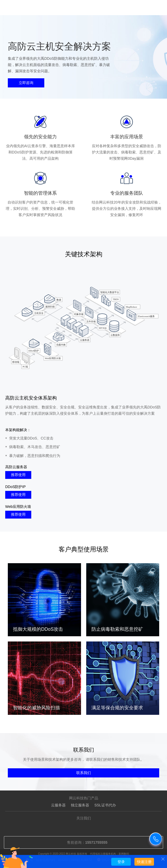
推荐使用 (18, 475)
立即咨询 (26, 83)
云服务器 (58, 805)
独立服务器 (80, 805)
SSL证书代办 (105, 805)
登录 (121, 862)
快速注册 (144, 862)
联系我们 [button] (84, 773)
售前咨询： (84, 842)
